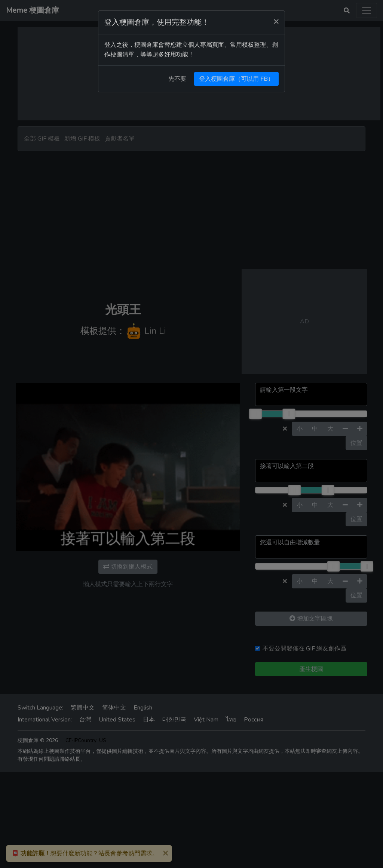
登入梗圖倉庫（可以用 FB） (236, 79)
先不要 (177, 79)
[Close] (276, 21)
